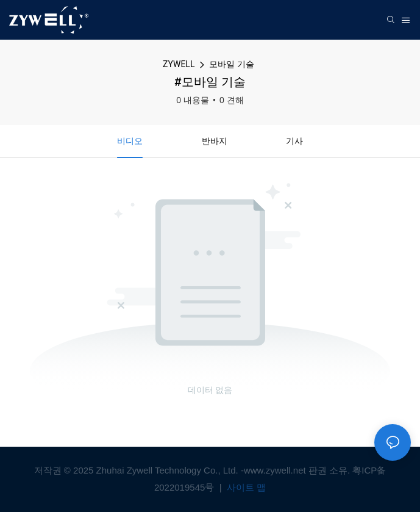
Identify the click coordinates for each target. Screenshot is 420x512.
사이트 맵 (245, 487)
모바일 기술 (231, 64)
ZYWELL (179, 64)
